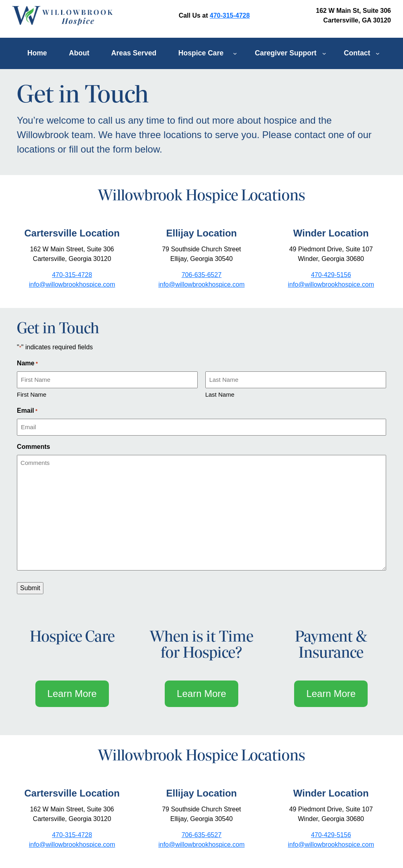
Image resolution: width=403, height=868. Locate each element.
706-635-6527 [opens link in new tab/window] (202, 275)
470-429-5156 (331, 835)
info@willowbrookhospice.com (72, 845)
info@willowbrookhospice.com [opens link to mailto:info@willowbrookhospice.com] (72, 284)
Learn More (72, 694)
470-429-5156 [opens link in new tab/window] (331, 275)
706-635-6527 (202, 835)
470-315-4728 (230, 15)
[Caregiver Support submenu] (324, 53)
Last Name (220, 394)
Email (27, 411)
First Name (32, 394)
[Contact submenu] (378, 53)
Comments (34, 447)
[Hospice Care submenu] (235, 53)
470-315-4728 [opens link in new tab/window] (72, 275)
